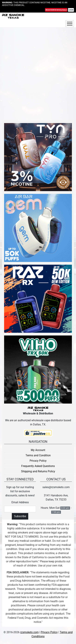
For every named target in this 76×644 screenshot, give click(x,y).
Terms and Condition (38, 455)
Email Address (20, 502)
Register (56, 10)
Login (71, 10)
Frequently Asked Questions (38, 466)
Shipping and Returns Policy (38, 471)
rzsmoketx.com (29, 632)
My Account (38, 450)
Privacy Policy (38, 461)
